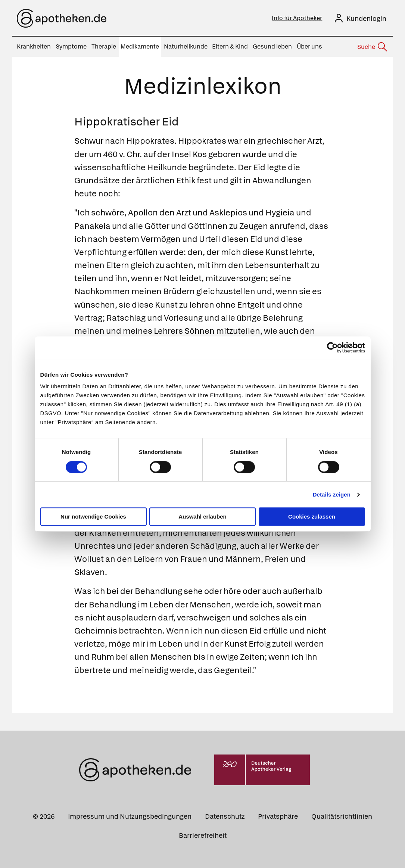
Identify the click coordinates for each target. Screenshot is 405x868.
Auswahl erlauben (202, 517)
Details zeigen (332, 494)
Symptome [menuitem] (71, 46)
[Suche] (372, 47)
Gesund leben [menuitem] (272, 46)
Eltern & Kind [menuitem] (230, 46)
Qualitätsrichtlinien (342, 816)
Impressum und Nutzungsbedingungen (130, 816)
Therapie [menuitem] (104, 46)
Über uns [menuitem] (309, 46)
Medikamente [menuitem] (140, 46)
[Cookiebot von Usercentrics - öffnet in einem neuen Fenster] (332, 348)
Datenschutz (225, 816)
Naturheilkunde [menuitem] (186, 46)
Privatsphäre (278, 816)
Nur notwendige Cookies (93, 517)
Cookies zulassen (312, 517)
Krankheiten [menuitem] (34, 46)
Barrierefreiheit (203, 835)
